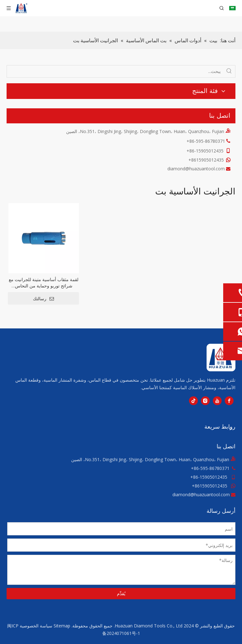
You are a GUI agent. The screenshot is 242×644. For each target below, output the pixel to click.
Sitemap (62, 626)
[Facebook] (229, 401)
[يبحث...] (115, 71)
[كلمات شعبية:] (229, 71)
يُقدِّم (121, 593)
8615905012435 (211, 486)
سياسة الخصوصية (36, 626)
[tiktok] (193, 401)
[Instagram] (205, 401)
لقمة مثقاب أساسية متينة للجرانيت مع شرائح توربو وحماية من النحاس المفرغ (44, 283)
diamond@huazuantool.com (196, 169)
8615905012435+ (206, 160)
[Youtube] (217, 401)
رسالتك (43, 299)
